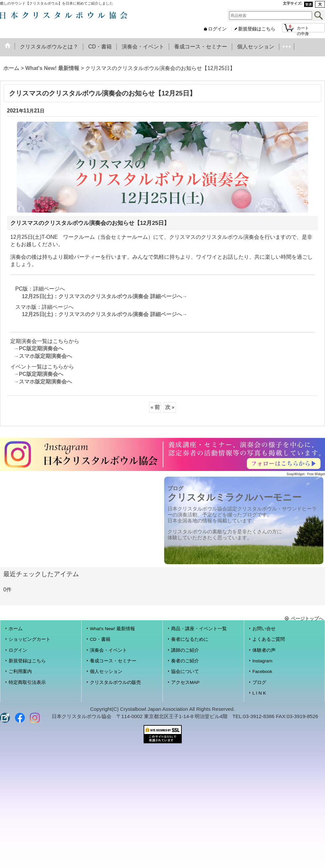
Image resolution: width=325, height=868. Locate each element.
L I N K (259, 693)
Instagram (262, 661)
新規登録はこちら (257, 29)
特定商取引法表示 (27, 682)
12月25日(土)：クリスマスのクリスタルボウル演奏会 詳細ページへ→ (105, 296)
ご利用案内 (20, 671)
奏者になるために (190, 639)
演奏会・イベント (108, 650)
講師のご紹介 (185, 650)
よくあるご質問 (269, 639)
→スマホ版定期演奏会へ (43, 356)
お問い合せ (264, 629)
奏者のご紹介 (185, 661)
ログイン (217, 29)
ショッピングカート (30, 639)
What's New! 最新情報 (112, 629)
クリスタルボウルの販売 (115, 682)
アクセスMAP (185, 682)
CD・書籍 (100, 639)
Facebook (262, 671)
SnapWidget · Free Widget (306, 474)
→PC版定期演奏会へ (38, 348)
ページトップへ (307, 618)
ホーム (16, 629)
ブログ (259, 682)
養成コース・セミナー (113, 661)
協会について (185, 671)
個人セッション (106, 671)
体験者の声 (264, 650)
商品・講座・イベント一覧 (199, 629)
